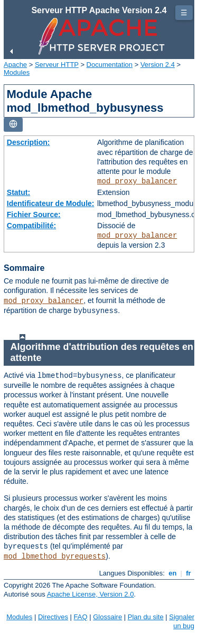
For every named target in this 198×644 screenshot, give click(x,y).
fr (189, 573)
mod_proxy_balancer (137, 181)
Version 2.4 (158, 65)
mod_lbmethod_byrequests (55, 557)
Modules (17, 72)
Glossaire (107, 617)
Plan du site (146, 617)
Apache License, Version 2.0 (91, 594)
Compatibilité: (31, 226)
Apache (15, 65)
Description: (29, 142)
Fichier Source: (34, 214)
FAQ (81, 617)
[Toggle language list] (13, 125)
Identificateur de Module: (51, 203)
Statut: (18, 192)
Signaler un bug (182, 621)
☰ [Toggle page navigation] (184, 13)
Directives (53, 617)
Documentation (110, 65)
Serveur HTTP (57, 65)
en (173, 573)
